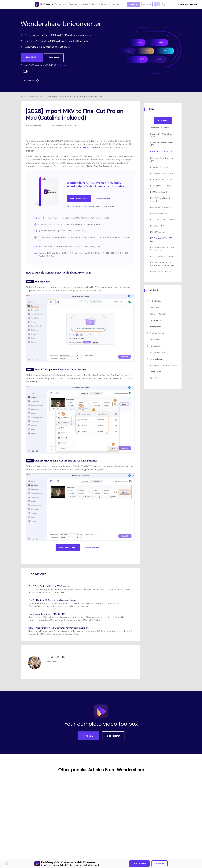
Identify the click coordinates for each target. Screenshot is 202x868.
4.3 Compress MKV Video (161, 173)
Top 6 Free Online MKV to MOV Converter (52, 586)
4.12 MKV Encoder (158, 232)
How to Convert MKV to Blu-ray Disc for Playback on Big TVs (63, 628)
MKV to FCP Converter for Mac (92, 147)
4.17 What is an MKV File (160, 272)
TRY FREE (31, 57)
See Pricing (113, 736)
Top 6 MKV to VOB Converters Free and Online (55, 600)
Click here (62, 65)
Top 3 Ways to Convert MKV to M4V (49, 614)
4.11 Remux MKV (157, 226)
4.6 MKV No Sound (158, 192)
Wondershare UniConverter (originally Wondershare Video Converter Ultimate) (95, 184)
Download (135, 4)
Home (23, 96)
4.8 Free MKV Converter (160, 207)
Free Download (79, 199)
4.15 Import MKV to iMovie (162, 256)
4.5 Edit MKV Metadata (160, 186)
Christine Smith (35, 126)
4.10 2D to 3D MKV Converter (163, 220)
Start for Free (140, 863)
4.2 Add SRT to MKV (159, 167)
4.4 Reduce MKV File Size (161, 180)
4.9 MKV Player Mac (159, 213)
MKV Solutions (37, 96)
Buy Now (160, 863)
